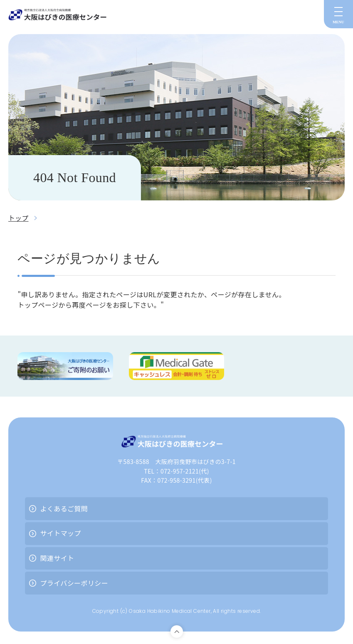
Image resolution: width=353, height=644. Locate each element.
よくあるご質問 (64, 508)
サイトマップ (60, 533)
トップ (19, 218)
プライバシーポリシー (74, 583)
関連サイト (57, 558)
